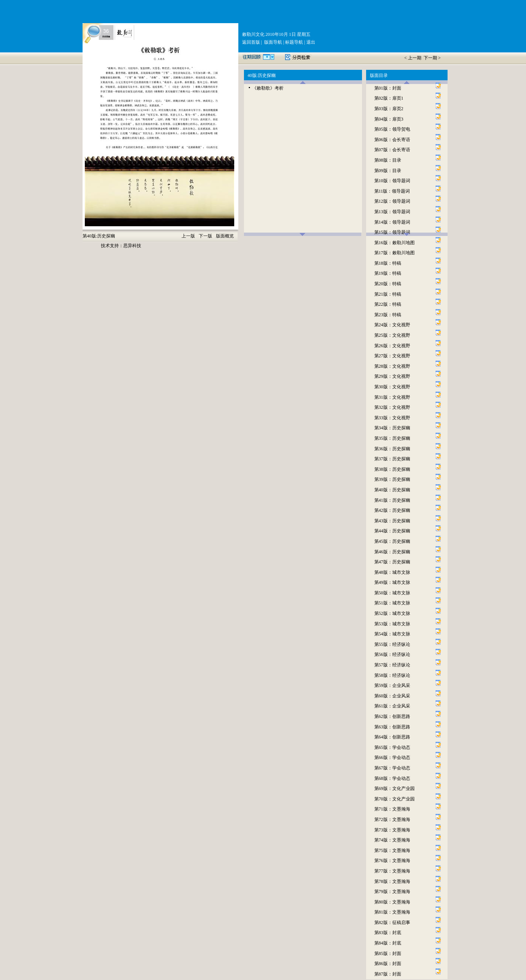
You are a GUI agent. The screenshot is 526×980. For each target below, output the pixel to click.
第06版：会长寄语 (392, 140)
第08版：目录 (388, 160)
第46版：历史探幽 (392, 552)
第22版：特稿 (388, 304)
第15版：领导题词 (392, 232)
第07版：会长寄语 (392, 150)
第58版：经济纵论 (392, 675)
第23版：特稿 (388, 315)
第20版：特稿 (388, 284)
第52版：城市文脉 (392, 613)
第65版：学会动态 (392, 747)
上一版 (188, 236)
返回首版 (251, 42)
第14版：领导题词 (392, 222)
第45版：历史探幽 (392, 541)
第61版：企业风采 (392, 706)
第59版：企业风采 (392, 685)
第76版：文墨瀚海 (392, 861)
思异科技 (132, 246)
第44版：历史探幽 (392, 531)
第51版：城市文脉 (392, 603)
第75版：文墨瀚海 (392, 850)
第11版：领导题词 (392, 191)
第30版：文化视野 (392, 387)
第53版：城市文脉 (392, 624)
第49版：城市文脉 (392, 582)
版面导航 (273, 42)
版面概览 (225, 236)
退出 (310, 42)
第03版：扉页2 (389, 109)
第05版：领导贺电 (392, 129)
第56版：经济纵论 (392, 654)
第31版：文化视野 (392, 397)
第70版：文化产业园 (394, 799)
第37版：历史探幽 (392, 459)
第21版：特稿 (388, 294)
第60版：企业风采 (392, 696)
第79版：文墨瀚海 (392, 892)
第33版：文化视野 (392, 418)
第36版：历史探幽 (392, 449)
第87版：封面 (388, 974)
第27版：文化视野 (392, 356)
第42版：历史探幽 (392, 510)
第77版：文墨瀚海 (392, 871)
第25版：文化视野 (392, 335)
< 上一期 (413, 58)
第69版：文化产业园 (394, 788)
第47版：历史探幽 (392, 562)
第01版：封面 (388, 88)
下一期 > (432, 58)
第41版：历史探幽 (392, 500)
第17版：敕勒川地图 (394, 253)
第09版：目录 (388, 171)
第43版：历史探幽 (392, 521)
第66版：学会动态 (392, 757)
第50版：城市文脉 (392, 593)
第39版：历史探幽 (392, 479)
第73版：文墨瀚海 (392, 830)
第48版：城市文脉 (392, 572)
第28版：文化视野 (392, 366)
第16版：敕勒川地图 (394, 243)
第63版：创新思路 (392, 727)
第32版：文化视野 (392, 407)
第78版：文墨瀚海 (392, 881)
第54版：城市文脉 (392, 634)
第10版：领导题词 (392, 181)
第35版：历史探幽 (392, 438)
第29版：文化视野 (392, 376)
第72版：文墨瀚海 (392, 819)
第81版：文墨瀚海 (392, 912)
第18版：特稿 (388, 263)
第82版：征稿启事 (392, 923)
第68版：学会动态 (392, 778)
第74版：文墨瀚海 (392, 840)
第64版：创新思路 (392, 737)
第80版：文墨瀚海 (392, 902)
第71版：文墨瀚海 (392, 809)
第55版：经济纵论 (392, 644)
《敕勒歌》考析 (268, 88)
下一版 (205, 236)
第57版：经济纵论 (392, 665)
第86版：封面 (388, 964)
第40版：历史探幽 (392, 490)
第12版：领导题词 (392, 201)
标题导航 (293, 42)
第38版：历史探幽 (392, 469)
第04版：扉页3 (389, 119)
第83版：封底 (388, 933)
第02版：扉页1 (389, 98)
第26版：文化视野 (392, 346)
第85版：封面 (388, 953)
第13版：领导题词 (392, 212)
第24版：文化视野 (392, 325)
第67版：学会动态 (392, 768)
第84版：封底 (388, 943)
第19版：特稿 (388, 273)
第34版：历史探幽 (392, 428)
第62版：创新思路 (392, 716)
